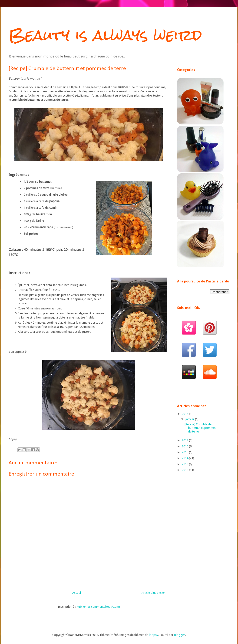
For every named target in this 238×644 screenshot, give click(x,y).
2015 (185, 452)
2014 (185, 458)
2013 (185, 464)
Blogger (180, 635)
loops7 (154, 635)
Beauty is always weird (105, 35)
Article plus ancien (154, 593)
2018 (185, 414)
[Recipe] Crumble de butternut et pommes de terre (200, 428)
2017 (185, 440)
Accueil (77, 593)
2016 (185, 446)
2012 (185, 470)
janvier (190, 419)
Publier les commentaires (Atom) (98, 607)
